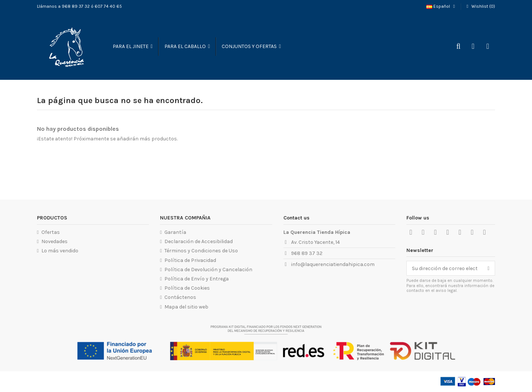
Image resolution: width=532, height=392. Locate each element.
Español (441, 6)
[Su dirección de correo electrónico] (445, 268)
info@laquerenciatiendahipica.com (333, 264)
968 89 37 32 (307, 253)
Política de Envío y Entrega (197, 279)
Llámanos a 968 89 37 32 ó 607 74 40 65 (79, 6)
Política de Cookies (187, 288)
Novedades (54, 241)
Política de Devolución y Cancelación (208, 270)
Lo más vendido (60, 251)
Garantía (175, 232)
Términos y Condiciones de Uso (201, 251)
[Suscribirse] (489, 268)
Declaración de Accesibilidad (199, 241)
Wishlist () (480, 6)
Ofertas (51, 232)
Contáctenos (180, 297)
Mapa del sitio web (186, 307)
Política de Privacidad (190, 260)
